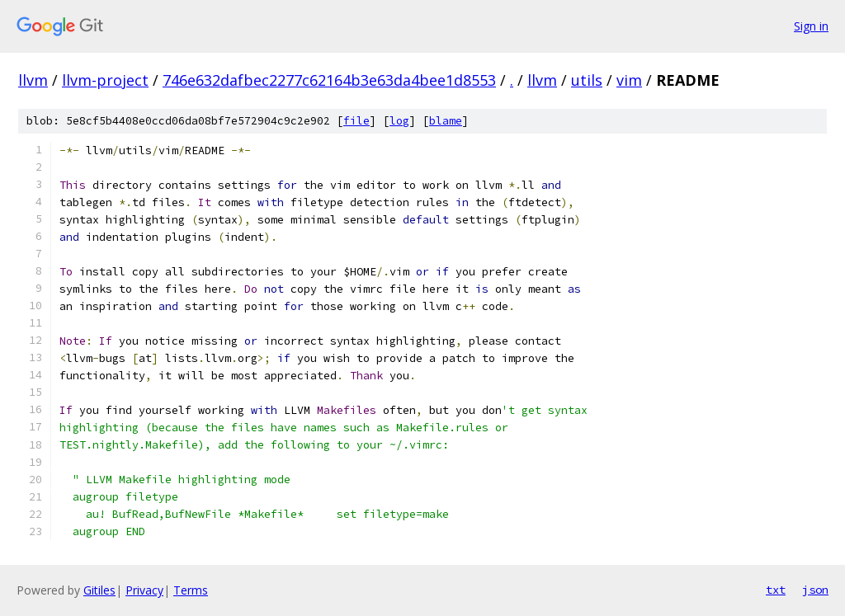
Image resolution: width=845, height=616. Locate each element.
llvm (33, 80)
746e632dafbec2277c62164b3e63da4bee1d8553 (329, 80)
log (399, 121)
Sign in (811, 26)
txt (776, 590)
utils (587, 80)
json (815, 590)
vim (629, 80)
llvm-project (105, 80)
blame (446, 121)
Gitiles (99, 590)
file (356, 121)
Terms (191, 590)
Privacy (144, 590)
